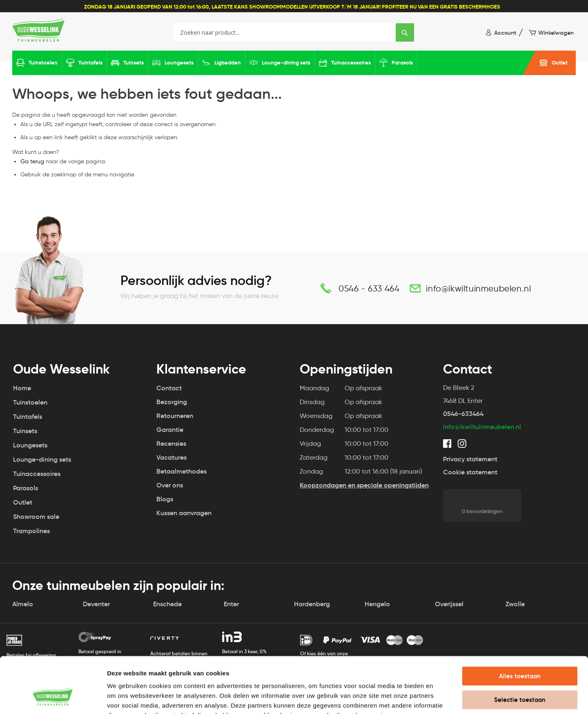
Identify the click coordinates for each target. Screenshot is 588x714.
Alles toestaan (520, 626)
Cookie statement (470, 472)
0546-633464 (463, 414)
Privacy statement (470, 459)
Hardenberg (312, 604)
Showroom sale (36, 517)
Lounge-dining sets (286, 63)
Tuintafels (90, 63)
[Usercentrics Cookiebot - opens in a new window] (53, 698)
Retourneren (175, 416)
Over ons (170, 485)
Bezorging (172, 402)
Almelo (23, 604)
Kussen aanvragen (184, 513)
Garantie (170, 430)
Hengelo (377, 604)
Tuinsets (134, 63)
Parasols (402, 63)
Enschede (167, 604)
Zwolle (515, 604)
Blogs (165, 499)
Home (22, 388)
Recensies (171, 444)
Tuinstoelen (43, 63)
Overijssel (449, 604)
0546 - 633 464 (369, 288)
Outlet (560, 63)
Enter (231, 604)
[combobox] (294, 32)
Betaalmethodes (182, 471)
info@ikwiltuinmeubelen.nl (478, 288)
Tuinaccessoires (351, 63)
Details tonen (441, 698)
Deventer (96, 604)
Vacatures (171, 457)
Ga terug (32, 161)
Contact (169, 388)
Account (505, 33)
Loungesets (179, 63)
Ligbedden (228, 63)
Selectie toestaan (520, 649)
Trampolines (31, 531)
